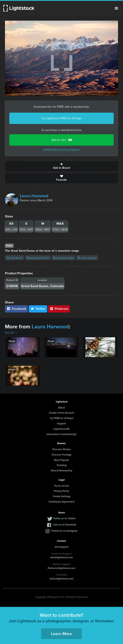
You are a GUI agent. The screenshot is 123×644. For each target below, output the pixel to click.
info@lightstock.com (61, 557)
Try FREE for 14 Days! (62, 418)
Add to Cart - (62, 140)
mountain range (63, 258)
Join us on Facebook (64, 524)
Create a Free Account (61, 413)
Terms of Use (62, 486)
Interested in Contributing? (62, 434)
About (61, 408)
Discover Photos (61, 449)
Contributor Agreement (62, 502)
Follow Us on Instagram (64, 531)
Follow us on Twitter (64, 518)
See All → (11, 333)
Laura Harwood (34, 196)
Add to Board (61, 166)
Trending (62, 465)
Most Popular (61, 460)
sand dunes (15, 258)
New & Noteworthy (61, 470)
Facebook (16, 309)
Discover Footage (62, 455)
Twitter (38, 309)
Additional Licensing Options (61, 150)
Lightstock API (61, 429)
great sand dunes (38, 258)
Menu (116, 8)
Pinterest (59, 309)
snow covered (87, 258)
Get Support (62, 547)
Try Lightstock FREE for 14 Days (62, 118)
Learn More (61, 634)
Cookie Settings (62, 496)
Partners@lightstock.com (61, 568)
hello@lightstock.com (61, 579)
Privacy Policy (61, 491)
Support (61, 423)
